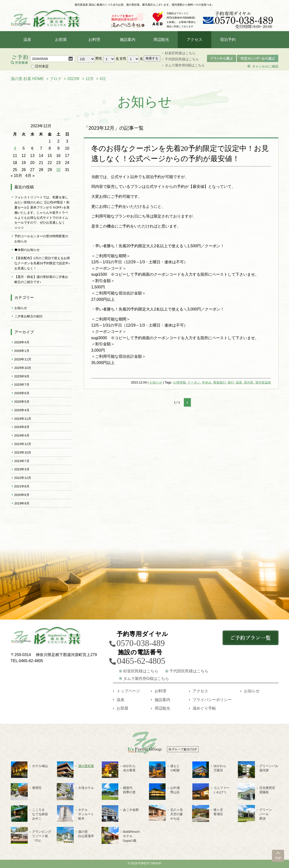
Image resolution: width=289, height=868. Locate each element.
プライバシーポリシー (212, 700)
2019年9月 (22, 503)
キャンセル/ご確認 (265, 66)
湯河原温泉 (263, 382)
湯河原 (248, 382)
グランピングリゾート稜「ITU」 (42, 836)
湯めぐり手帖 (204, 708)
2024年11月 (23, 419)
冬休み (207, 382)
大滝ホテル (86, 788)
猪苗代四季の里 (129, 790)
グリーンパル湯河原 (269, 768)
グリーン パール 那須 (266, 814)
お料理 (94, 40)
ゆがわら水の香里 (129, 768)
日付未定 (40, 66)
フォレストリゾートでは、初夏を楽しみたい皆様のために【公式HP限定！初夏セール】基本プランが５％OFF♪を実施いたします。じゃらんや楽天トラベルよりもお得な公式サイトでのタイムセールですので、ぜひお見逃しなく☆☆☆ (42, 212)
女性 (123, 58)
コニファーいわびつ (221, 790)
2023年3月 (22, 469)
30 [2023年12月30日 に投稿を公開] (58, 170)
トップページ (128, 691)
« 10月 (16, 176)
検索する (152, 58)
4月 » (30, 176)
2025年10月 (23, 368)
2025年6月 (22, 393)
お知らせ (156, 382)
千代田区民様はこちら (182, 59)
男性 (99, 58)
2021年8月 (22, 486)
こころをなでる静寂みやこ (40, 814)
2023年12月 (23, 444)
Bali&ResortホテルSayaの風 (131, 836)
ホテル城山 (40, 766)
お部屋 (61, 40)
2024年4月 (22, 435)
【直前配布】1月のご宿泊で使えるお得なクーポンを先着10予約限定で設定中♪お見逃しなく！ (42, 263)
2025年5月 (22, 402)
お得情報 (179, 382)
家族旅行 (220, 382)
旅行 (231, 382)
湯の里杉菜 (86, 766)
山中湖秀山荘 (175, 790)
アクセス (195, 40)
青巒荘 (37, 788)
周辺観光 (161, 40)
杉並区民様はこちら (180, 53)
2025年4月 (22, 410)
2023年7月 (22, 461)
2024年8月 (22, 427)
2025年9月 (22, 376)
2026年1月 (22, 351)
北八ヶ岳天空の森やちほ (177, 814)
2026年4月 (22, 342)
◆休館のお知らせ (27, 250)
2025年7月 (22, 385)
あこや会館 (131, 810)
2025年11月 (23, 359)
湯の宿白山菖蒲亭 (86, 834)
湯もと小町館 (175, 768)
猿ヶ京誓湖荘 (218, 812)
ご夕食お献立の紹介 (29, 316)
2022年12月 (23, 478)
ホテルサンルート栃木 (86, 814)
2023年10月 (23, 452)
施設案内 (128, 40)
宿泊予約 (228, 40)
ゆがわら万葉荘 (220, 768)
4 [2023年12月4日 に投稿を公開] (15, 148)
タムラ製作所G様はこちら (185, 65)
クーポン (194, 382)
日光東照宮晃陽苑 (267, 790)
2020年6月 (22, 495)
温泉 (27, 40)
